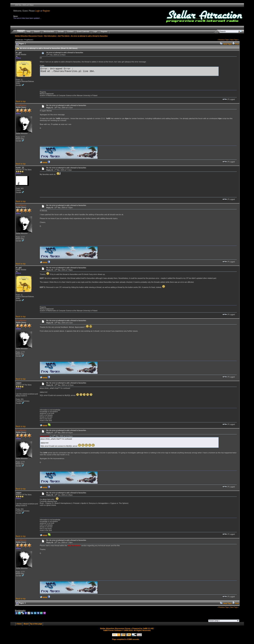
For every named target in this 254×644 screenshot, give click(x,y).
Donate (61, 32)
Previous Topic (224, 40)
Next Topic (234, 40)
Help (29, 32)
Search (37, 32)
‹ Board (26, 624)
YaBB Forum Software (112, 630)
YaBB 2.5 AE (148, 628)
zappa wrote (45, 436)
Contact (70, 32)
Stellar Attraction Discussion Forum (29, 36)
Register (46, 11)
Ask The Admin (64, 36)
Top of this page (36, 624)
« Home (19, 624)
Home (21, 32)
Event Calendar (83, 32)
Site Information (50, 36)
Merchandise (49, 32)
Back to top (21, 101)
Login (38, 11)
